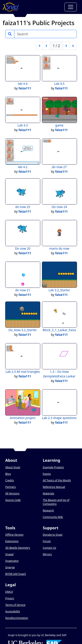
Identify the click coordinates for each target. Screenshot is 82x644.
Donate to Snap (53, 535)
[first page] (39, 46)
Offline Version (14, 535)
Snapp (10, 554)
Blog (8, 474)
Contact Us (50, 548)
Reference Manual (54, 487)
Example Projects (53, 467)
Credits (10, 480)
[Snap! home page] (11, 7)
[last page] (73, 46)
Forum (47, 541)
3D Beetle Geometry (18, 548)
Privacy (10, 598)
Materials (49, 493)
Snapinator (12, 561)
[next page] (66, 46)
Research (48, 510)
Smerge (10, 567)
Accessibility (13, 611)
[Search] (45, 34)
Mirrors (47, 554)
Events (47, 474)
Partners (10, 487)
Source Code (13, 500)
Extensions (12, 541)
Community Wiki (53, 517)
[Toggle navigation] (71, 7)
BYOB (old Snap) (16, 574)
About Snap (13, 467)
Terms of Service (15, 605)
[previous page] (46, 46)
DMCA (9, 592)
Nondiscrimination (17, 618)
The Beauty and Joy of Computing (56, 502)
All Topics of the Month (57, 480)
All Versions (12, 493)
